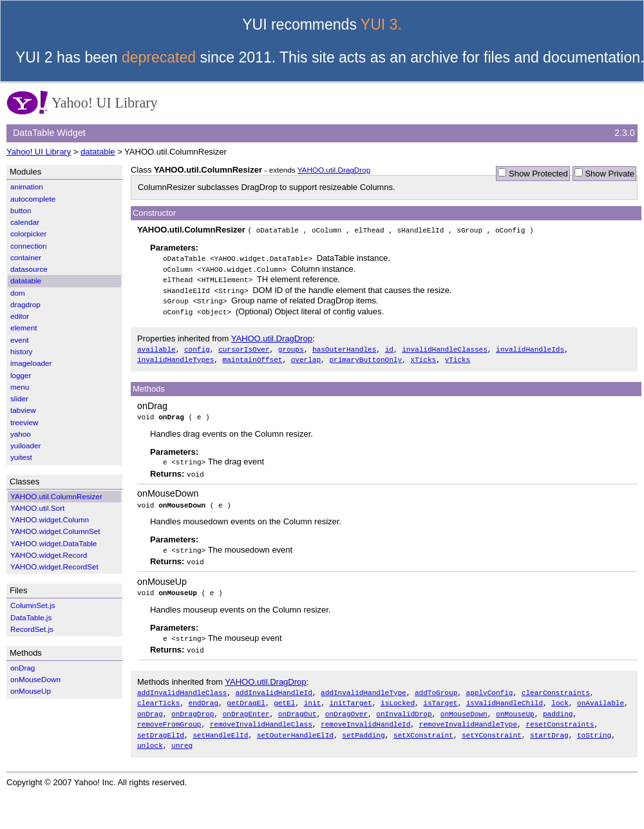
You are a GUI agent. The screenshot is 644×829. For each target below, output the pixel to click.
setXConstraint (423, 726)
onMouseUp (162, 576)
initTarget (350, 695)
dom (18, 293)
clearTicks (158, 695)
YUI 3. (381, 24)
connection (29, 246)
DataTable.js (31, 617)
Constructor (154, 213)
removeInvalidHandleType (468, 715)
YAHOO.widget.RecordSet (54, 567)
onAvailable (601, 695)
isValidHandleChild (505, 695)
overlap (306, 357)
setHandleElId (220, 726)
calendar (25, 222)
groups (291, 346)
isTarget (440, 695)
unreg (182, 736)
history (21, 351)
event (20, 340)
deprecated (159, 57)
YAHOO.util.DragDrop (334, 170)
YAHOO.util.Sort (37, 508)
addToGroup (436, 685)
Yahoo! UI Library (39, 152)
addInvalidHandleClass (182, 685)
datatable (98, 152)
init (313, 695)
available (156, 346)
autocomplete (33, 199)
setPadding (363, 726)
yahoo (21, 434)
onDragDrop (193, 706)
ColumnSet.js (33, 605)
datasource (29, 269)
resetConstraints (560, 715)
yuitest (21, 457)
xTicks (423, 357)
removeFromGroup (169, 715)
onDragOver (346, 706)
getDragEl (246, 695)
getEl (284, 695)
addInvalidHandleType (364, 685)
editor (20, 316)
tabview (23, 410)
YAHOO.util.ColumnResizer (56, 496)
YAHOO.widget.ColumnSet (55, 531)
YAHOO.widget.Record (49, 555)
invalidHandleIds (530, 346)
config (197, 346)
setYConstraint (492, 726)
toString (594, 726)
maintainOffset (253, 357)
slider (19, 398)
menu (20, 387)
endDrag (204, 695)
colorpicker (29, 233)
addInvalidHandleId (273, 685)
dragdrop (25, 304)
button (21, 210)
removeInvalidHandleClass (261, 715)
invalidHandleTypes (175, 357)
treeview (24, 422)
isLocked (398, 695)
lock (560, 695)
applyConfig (490, 685)
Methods (149, 385)
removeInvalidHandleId (365, 715)
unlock (150, 736)
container (26, 257)
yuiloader (25, 445)
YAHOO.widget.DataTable (53, 543)
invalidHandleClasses (445, 346)
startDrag (549, 726)
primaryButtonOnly (365, 357)
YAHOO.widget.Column (50, 519)
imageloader (31, 363)
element (24, 328)
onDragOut (298, 706)
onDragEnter (246, 706)
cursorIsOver (244, 346)
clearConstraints (556, 685)
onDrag (152, 402)
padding (558, 706)
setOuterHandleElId (295, 726)
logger (21, 375)
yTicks (457, 357)
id (389, 346)
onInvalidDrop (404, 706)
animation (27, 186)
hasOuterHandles (344, 346)
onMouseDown (168, 489)
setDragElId (161, 726)
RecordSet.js (32, 629)
